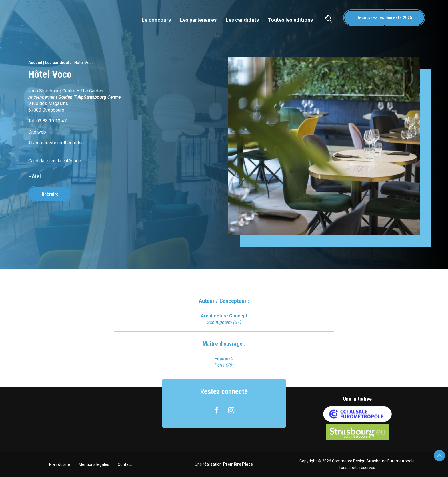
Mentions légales (94, 464)
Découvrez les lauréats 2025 (384, 18)
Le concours (156, 20)
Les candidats (242, 20)
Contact (125, 464)
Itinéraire (49, 194)
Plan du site (60, 464)
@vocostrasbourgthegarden (56, 143)
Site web (37, 132)
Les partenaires (198, 20)
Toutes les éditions (290, 20)
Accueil (35, 63)
